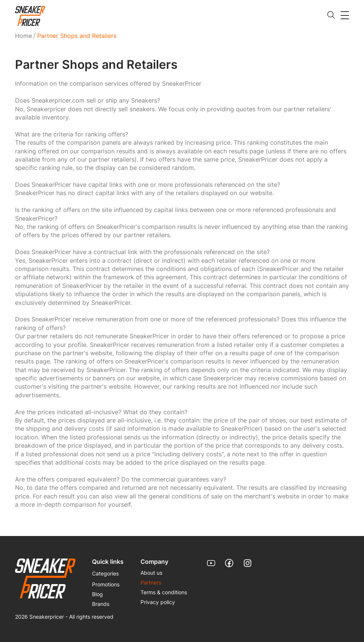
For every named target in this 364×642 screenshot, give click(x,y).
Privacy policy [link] (158, 602)
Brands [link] (101, 604)
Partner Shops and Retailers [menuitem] (77, 36)
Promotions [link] (106, 584)
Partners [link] (151, 582)
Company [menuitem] (154, 562)
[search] (331, 15)
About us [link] (151, 573)
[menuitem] (25, 36)
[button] (345, 15)
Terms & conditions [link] (164, 592)
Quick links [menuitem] (108, 562)
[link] (30, 16)
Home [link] (23, 36)
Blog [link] (97, 594)
